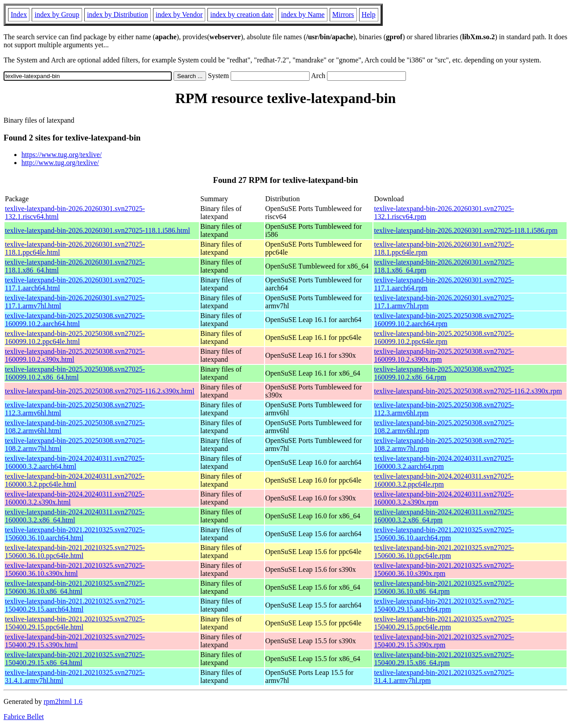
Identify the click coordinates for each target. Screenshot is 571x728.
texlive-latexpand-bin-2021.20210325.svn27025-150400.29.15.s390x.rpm (444, 641)
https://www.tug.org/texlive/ (62, 155)
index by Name (303, 14)
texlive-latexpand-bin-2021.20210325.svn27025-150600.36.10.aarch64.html (75, 534)
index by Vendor (179, 14)
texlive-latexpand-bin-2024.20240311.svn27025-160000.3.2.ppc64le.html (75, 480)
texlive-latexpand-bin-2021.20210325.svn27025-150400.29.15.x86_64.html (75, 659)
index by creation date (242, 14)
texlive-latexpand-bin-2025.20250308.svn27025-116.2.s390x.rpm (468, 391)
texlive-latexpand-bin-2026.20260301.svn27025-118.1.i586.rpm (465, 230)
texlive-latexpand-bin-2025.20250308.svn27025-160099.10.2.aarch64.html (75, 320)
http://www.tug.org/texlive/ (60, 163)
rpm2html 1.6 (63, 701)
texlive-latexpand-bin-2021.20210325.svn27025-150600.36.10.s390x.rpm (444, 569)
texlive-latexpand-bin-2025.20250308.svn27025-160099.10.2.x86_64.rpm (444, 373)
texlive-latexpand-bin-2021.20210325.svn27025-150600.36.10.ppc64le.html (75, 552)
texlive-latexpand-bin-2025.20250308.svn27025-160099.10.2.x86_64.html (75, 373)
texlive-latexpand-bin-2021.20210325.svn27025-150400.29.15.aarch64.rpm (444, 605)
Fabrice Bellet (24, 717)
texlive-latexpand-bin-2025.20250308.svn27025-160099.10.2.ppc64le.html (75, 337)
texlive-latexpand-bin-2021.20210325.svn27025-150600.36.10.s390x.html (75, 569)
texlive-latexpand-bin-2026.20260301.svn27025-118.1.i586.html (97, 230)
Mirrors (343, 14)
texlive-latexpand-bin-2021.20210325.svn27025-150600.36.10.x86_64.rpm (444, 587)
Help (369, 14)
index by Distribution (118, 14)
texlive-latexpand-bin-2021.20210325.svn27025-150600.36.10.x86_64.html (75, 587)
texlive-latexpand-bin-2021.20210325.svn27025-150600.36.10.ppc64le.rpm (444, 552)
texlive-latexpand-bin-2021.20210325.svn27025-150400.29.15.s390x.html (75, 641)
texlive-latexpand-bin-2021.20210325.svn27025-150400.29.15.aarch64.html (75, 605)
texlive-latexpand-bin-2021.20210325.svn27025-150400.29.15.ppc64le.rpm (444, 623)
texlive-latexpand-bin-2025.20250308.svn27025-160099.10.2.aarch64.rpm (444, 320)
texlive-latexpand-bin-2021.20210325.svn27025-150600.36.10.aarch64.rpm (444, 534)
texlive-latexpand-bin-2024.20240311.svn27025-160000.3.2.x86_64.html (75, 516)
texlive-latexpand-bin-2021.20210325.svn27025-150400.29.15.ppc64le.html (75, 623)
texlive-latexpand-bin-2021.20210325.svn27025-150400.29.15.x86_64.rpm (444, 659)
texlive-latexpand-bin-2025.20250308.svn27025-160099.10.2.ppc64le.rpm (444, 337)
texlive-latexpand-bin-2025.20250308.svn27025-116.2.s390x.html (100, 391)
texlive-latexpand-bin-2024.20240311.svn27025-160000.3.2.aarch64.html (75, 462)
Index (19, 14)
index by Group (57, 14)
